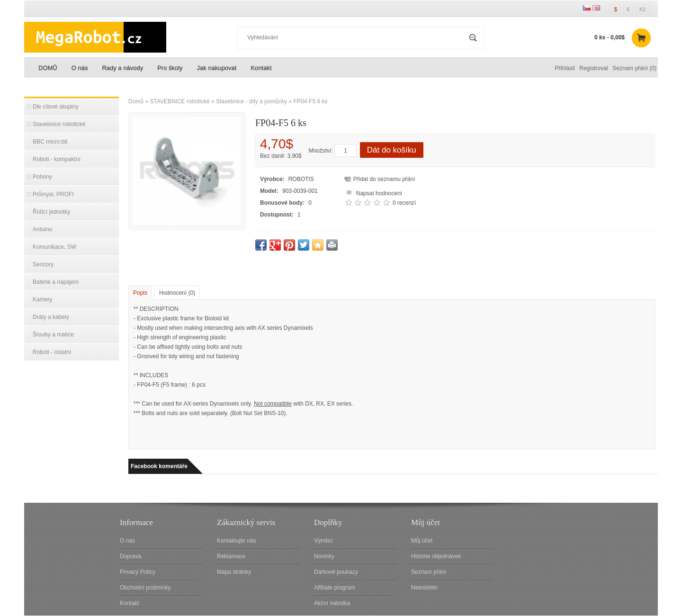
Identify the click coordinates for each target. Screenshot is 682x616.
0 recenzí (404, 203)
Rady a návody (122, 68)
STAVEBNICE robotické (179, 101)
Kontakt (261, 68)
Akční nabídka (332, 603)
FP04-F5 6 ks (310, 101)
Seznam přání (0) (634, 68)
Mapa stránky (234, 572)
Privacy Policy (138, 572)
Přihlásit (565, 68)
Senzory (43, 264)
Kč (643, 9)
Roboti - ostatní (52, 352)
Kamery (42, 299)
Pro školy (170, 68)
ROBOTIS (301, 179)
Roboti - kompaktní (57, 159)
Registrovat (594, 68)
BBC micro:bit (50, 142)
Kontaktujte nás (237, 541)
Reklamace (231, 556)
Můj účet (422, 541)
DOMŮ (48, 68)
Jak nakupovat (217, 68)
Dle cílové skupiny (56, 107)
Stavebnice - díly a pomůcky (251, 101)
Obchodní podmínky (145, 588)
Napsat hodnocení (373, 192)
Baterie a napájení (56, 282)
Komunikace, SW (54, 247)
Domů (136, 101)
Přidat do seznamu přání (384, 179)
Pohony (42, 177)
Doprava (130, 556)
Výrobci (323, 541)
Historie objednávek (436, 556)
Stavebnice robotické (59, 124)
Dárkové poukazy (336, 572)
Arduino (42, 229)
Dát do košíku (392, 150)
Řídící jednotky (51, 212)
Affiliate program (335, 588)
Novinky (324, 556)
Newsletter (425, 588)
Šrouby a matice (53, 335)
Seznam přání (429, 572)
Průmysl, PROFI (53, 194)
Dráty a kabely (51, 317)
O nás (80, 68)
